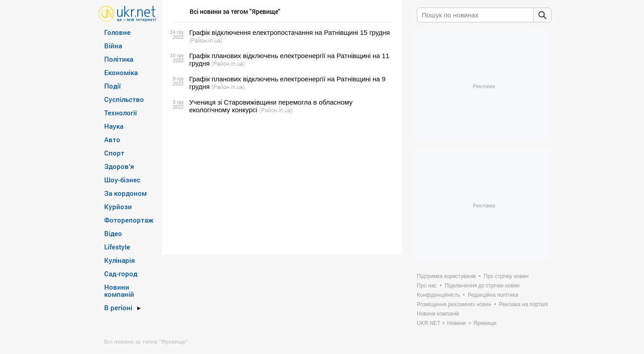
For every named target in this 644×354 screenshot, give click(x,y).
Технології (121, 113)
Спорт (114, 153)
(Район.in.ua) (206, 40)
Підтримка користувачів (446, 276)
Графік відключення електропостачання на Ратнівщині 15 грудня (290, 32)
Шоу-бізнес (122, 180)
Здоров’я (119, 166)
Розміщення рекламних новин (454, 304)
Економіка (121, 72)
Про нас (427, 286)
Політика (119, 59)
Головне (117, 32)
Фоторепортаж (129, 220)
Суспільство (124, 99)
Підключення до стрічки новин (482, 286)
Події (112, 86)
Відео (113, 233)
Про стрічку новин (506, 276)
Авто (112, 139)
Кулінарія (120, 260)
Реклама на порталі (523, 304)
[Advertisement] (281, 184)
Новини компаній (119, 291)
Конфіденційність (438, 295)
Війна (113, 46)
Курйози (118, 206)
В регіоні (118, 308)
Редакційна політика (493, 295)
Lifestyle (117, 247)
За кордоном (125, 193)
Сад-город (121, 274)
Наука (114, 126)
